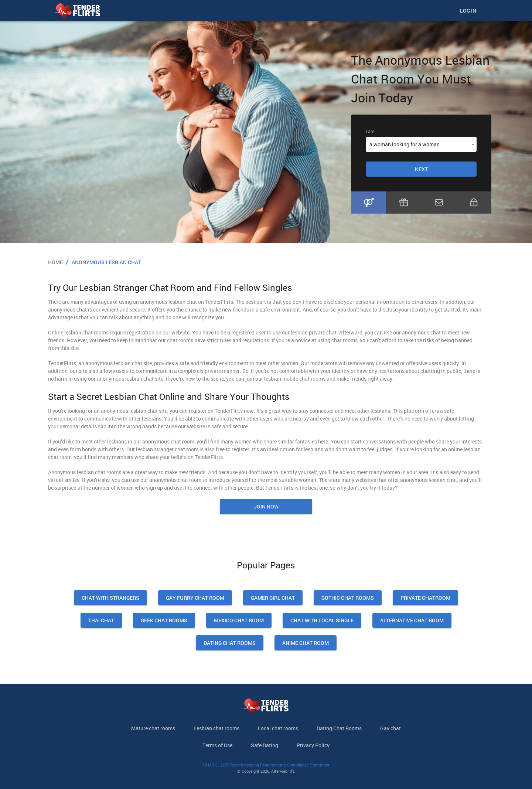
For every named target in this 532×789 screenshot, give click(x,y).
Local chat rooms (278, 728)
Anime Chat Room (306, 643)
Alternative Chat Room (412, 620)
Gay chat (391, 728)
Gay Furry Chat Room (195, 598)
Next (421, 169)
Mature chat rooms (153, 728)
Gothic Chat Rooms (348, 598)
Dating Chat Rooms (230, 643)
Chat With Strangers (110, 598)
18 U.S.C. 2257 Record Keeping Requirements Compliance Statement (266, 765)
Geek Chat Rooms (164, 620)
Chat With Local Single (322, 620)
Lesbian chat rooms (216, 728)
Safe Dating (265, 745)
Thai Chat (101, 620)
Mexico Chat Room (239, 620)
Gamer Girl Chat (273, 598)
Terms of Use (217, 745)
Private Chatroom (425, 598)
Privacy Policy (313, 745)
